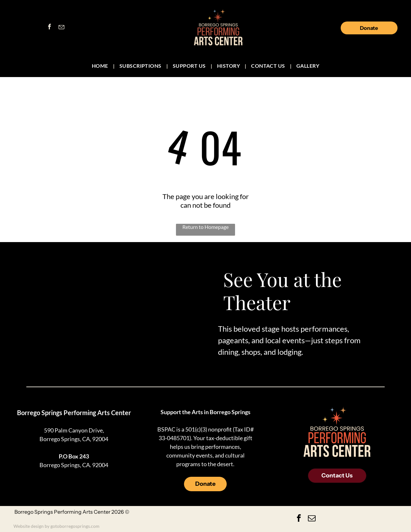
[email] (312, 519)
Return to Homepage (205, 227)
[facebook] (50, 28)
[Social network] (61, 28)
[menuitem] (101, 66)
